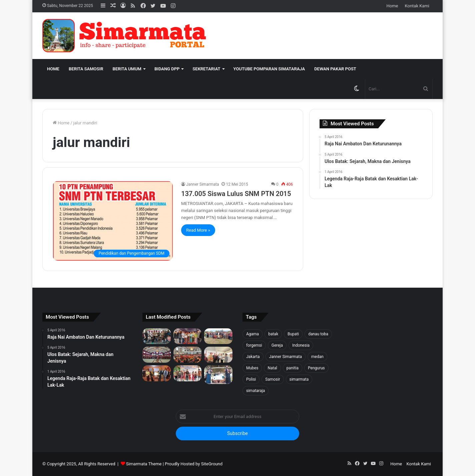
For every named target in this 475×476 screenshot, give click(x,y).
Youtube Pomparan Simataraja (269, 69)
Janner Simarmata (202, 184)
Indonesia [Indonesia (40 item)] (301, 345)
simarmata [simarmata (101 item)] (299, 379)
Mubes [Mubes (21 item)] (252, 368)
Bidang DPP (167, 69)
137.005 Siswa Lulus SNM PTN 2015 (236, 194)
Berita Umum (127, 69)
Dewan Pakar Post (335, 69)
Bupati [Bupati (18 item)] (293, 334)
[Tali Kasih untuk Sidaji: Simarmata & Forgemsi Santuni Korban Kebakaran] (188, 336)
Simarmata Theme (144, 464)
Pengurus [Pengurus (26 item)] (316, 368)
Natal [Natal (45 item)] (272, 368)
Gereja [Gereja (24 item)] (277, 345)
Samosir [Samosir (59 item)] (273, 379)
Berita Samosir (86, 69)
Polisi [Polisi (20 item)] (251, 379)
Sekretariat (206, 69)
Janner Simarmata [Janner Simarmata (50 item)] (286, 357)
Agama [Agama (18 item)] (253, 334)
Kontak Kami (417, 6)
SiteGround (212, 464)
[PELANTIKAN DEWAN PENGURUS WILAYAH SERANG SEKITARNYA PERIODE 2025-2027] (157, 373)
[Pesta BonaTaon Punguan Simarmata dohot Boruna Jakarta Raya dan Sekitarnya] (188, 355)
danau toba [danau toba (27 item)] (318, 334)
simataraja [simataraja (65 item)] (256, 391)
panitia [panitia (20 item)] (293, 368)
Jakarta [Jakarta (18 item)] (253, 357)
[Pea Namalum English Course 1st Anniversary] (188, 373)
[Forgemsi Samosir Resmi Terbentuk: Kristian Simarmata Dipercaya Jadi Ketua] (157, 336)
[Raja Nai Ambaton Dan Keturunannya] (218, 375)
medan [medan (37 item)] (317, 357)
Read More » (198, 230)
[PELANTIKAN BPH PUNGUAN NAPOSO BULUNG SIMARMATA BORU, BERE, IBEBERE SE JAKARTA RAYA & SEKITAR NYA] (218, 355)
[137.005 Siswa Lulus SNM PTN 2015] (113, 221)
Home (392, 6)
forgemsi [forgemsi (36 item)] (254, 345)
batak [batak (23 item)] (273, 334)
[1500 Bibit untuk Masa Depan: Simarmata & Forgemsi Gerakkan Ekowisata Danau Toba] (218, 336)
